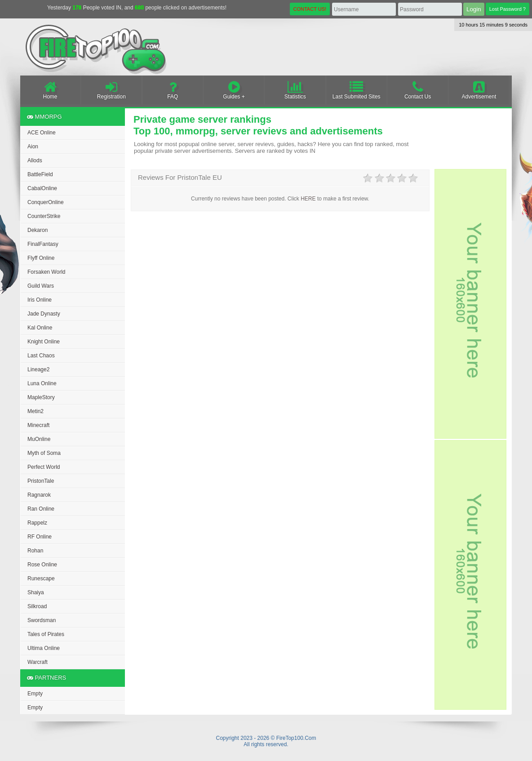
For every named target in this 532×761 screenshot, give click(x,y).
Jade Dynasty (44, 314)
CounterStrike (44, 216)
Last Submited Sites (357, 90)
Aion (33, 147)
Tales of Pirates (46, 634)
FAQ (173, 90)
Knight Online (44, 342)
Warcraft (38, 662)
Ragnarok (39, 495)
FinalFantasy (43, 244)
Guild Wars (41, 286)
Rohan (35, 551)
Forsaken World (46, 272)
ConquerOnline (46, 202)
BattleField (40, 174)
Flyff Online (41, 258)
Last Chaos (41, 356)
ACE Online (42, 133)
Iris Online (40, 300)
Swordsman (42, 620)
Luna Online (42, 383)
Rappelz (37, 523)
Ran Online (41, 509)
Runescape (41, 579)
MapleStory (41, 397)
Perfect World (44, 467)
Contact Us (418, 90)
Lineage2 (38, 369)
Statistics (295, 90)
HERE (308, 199)
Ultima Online (44, 648)
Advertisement (479, 90)
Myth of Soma (44, 453)
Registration (111, 90)
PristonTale (41, 481)
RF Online (40, 537)
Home (50, 90)
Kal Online (40, 328)
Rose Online (42, 565)
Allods (35, 160)
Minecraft (38, 425)
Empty (35, 694)
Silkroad (37, 606)
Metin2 (35, 411)
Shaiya (36, 592)
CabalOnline (42, 188)
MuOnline (39, 439)
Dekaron (38, 230)
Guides (234, 90)
